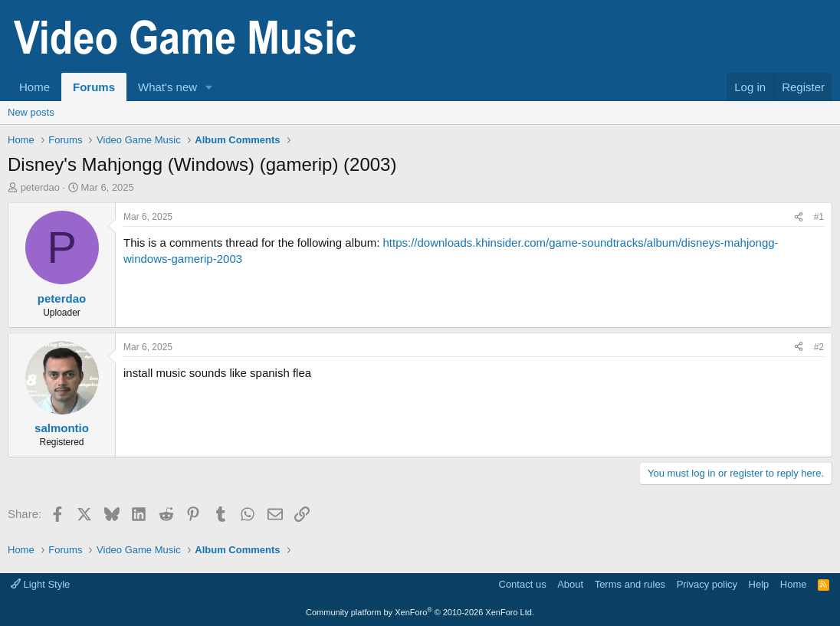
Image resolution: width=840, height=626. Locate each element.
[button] (209, 87)
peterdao (40, 187)
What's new (167, 87)
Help (759, 584)
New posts (31, 112)
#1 (819, 217)
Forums (94, 87)
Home (34, 87)
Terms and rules (630, 584)
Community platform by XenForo (420, 612)
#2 (819, 347)
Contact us (523, 584)
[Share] (799, 217)
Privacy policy (707, 584)
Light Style (40, 584)
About (570, 584)
